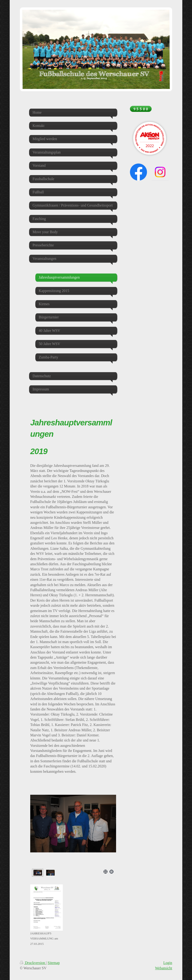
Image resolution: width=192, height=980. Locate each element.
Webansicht (164, 968)
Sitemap (54, 963)
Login (168, 963)
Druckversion (33, 963)
